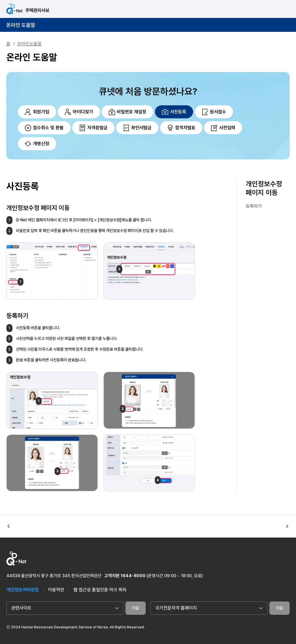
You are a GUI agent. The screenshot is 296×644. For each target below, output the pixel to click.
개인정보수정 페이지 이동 (264, 188)
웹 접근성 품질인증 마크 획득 (100, 590)
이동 (136, 608)
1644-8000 (133, 576)
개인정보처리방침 (23, 590)
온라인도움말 (29, 44)
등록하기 (254, 206)
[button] (287, 526)
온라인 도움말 (21, 25)
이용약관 (56, 590)
